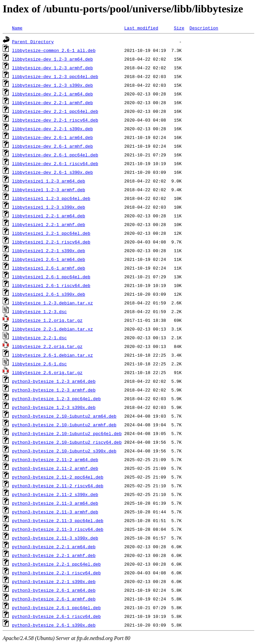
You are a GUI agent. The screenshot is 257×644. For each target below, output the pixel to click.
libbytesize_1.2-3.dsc (39, 311)
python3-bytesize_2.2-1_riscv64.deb (56, 573)
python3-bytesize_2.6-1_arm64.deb (54, 590)
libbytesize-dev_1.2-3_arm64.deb (53, 59)
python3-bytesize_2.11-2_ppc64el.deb (58, 477)
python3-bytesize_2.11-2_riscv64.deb (58, 486)
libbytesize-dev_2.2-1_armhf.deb (53, 102)
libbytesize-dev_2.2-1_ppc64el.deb (55, 111)
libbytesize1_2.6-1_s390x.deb (49, 294)
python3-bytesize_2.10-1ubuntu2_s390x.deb (64, 451)
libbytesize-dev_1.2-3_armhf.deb (53, 68)
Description (204, 28)
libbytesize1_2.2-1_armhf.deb (49, 224)
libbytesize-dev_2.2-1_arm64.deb (53, 94)
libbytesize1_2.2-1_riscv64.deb (51, 242)
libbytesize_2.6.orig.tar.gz (47, 372)
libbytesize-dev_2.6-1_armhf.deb (53, 146)
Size (179, 28)
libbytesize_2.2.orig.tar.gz (47, 346)
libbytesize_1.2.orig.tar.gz (47, 320)
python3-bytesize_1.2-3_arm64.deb (54, 381)
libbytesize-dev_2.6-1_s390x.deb (53, 172)
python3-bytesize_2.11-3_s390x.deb (55, 538)
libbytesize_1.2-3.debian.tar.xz (53, 303)
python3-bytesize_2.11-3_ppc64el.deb (58, 520)
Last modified (141, 28)
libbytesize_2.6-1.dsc (39, 364)
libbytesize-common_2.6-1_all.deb (54, 50)
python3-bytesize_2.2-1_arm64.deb (54, 547)
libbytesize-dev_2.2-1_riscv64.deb (55, 120)
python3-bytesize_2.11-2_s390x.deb (55, 494)
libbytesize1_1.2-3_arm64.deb (49, 181)
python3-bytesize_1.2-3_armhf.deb (54, 390)
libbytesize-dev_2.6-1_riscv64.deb (55, 163)
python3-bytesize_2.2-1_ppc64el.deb (56, 564)
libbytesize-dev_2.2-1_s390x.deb (53, 129)
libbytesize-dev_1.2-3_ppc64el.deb (55, 76)
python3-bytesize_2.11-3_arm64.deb (55, 503)
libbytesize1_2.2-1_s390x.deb (49, 251)
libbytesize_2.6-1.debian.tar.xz (53, 355)
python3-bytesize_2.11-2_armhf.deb (55, 468)
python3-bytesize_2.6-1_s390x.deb (54, 625)
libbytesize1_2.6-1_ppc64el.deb (51, 277)
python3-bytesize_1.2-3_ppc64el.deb (56, 399)
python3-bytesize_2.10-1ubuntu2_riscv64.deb (67, 442)
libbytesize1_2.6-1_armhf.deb (49, 268)
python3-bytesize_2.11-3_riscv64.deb (58, 529)
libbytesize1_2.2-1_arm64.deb (49, 216)
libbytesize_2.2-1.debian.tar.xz (53, 329)
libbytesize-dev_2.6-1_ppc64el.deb (55, 155)
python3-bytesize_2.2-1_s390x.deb (54, 581)
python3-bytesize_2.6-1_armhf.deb (54, 599)
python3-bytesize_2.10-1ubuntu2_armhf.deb (64, 425)
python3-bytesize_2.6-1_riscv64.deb (56, 616)
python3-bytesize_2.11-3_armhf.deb (55, 512)
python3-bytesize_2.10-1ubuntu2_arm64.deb (64, 416)
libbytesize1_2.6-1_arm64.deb (49, 259)
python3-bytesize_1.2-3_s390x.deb (54, 407)
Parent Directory (33, 42)
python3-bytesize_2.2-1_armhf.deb (54, 555)
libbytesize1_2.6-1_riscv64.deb (51, 285)
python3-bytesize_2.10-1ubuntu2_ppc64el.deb (67, 433)
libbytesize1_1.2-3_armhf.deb (49, 190)
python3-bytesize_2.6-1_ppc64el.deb (56, 607)
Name (17, 28)
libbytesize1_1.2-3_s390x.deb (49, 207)
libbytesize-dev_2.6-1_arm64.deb (53, 137)
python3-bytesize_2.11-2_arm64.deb (55, 459)
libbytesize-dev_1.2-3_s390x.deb (53, 85)
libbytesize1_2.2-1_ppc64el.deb (51, 233)
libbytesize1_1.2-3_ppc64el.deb (51, 198)
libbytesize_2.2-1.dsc (39, 338)
